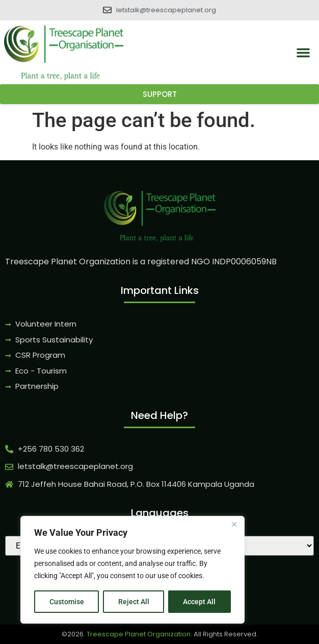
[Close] (234, 525)
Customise (67, 602)
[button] (303, 53)
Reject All (134, 602)
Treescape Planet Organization (139, 634)
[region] (132, 570)
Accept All (200, 602)
